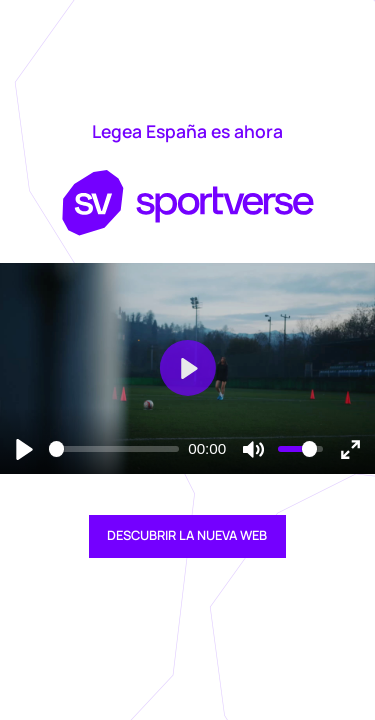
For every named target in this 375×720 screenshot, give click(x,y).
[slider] (114, 449)
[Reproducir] (24, 448)
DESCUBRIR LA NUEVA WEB (187, 535)
